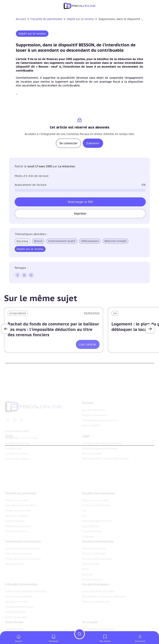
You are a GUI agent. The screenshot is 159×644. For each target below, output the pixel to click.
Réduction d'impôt (115, 241)
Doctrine (22, 241)
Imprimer (80, 214)
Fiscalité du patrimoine (47, 19)
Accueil (21, 19)
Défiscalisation (90, 241)
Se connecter (68, 143)
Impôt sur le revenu (81, 19)
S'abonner (93, 143)
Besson (38, 241)
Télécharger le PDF (80, 202)
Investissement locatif (62, 241)
